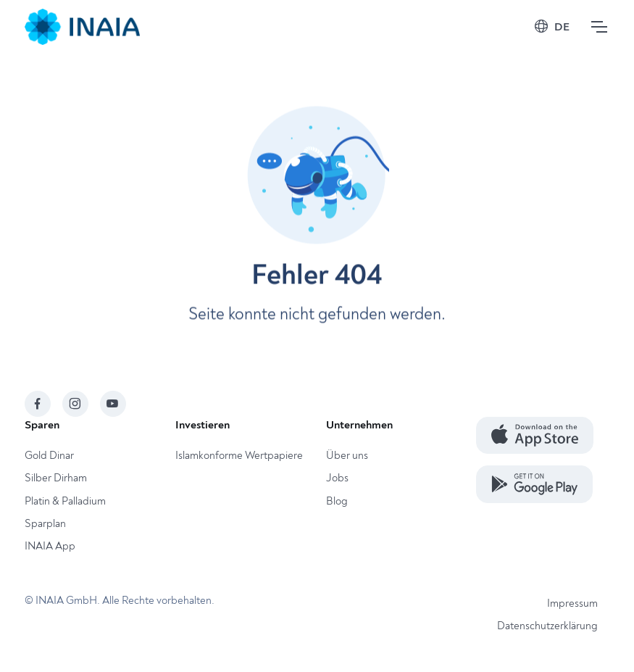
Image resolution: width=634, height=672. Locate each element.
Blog (337, 501)
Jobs (337, 478)
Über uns (347, 456)
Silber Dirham (56, 478)
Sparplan (45, 524)
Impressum (572, 603)
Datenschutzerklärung (547, 626)
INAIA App (50, 546)
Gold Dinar (49, 456)
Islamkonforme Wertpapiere (239, 456)
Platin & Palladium (65, 501)
